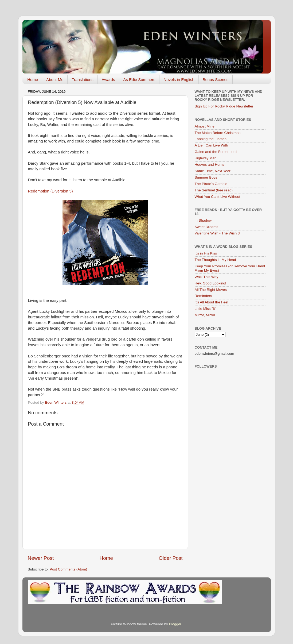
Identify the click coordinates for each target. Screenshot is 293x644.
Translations (82, 80)
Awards (108, 80)
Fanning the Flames (211, 139)
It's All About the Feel (212, 302)
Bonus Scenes (216, 80)
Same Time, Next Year (213, 171)
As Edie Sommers (139, 80)
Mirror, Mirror (205, 315)
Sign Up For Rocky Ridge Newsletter (224, 106)
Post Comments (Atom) (68, 569)
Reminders (203, 296)
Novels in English (179, 80)
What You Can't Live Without (218, 197)
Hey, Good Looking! (210, 283)
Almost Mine (205, 126)
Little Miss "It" (206, 309)
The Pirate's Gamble (211, 184)
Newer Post (41, 558)
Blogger (175, 624)
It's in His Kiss (206, 253)
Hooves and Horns (210, 165)
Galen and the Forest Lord (216, 152)
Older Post (171, 558)
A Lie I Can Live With (211, 145)
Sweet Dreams (207, 227)
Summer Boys (206, 177)
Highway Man (206, 158)
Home (33, 80)
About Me (55, 80)
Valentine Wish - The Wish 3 (217, 233)
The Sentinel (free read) (214, 190)
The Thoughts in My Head (215, 260)
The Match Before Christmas (218, 133)
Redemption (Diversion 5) (50, 191)
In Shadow (203, 220)
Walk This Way (207, 277)
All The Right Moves (211, 290)
